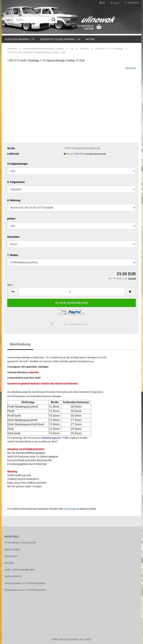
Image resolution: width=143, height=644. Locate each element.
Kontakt (9, 563)
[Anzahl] (71, 292)
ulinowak (131, 68)
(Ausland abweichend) (96, 154)
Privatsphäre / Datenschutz (20, 543)
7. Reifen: (13, 255)
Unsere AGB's (12, 549)
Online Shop (59, 639)
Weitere (90, 39)
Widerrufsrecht (13, 576)
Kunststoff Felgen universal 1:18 (60, 39)
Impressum (11, 556)
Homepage (69, 509)
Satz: (10, 285)
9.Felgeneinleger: (18, 164)
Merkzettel (132, 3)
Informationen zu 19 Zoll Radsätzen (25, 583)
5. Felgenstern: (16, 182)
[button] (102, 3)
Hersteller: (14, 237)
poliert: (12, 219)
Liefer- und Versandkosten (20, 570)
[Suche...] (9, 20)
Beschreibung (20, 344)
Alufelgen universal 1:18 (20, 39)
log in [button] (115, 3)
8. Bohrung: (14, 200)
